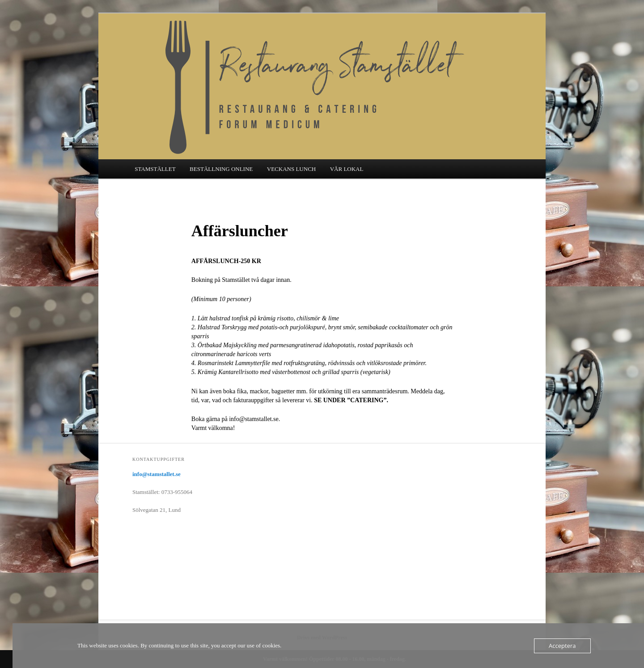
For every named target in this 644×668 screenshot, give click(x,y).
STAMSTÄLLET (155, 169)
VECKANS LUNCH (291, 169)
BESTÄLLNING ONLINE (221, 169)
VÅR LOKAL (347, 169)
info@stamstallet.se (157, 474)
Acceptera (562, 646)
